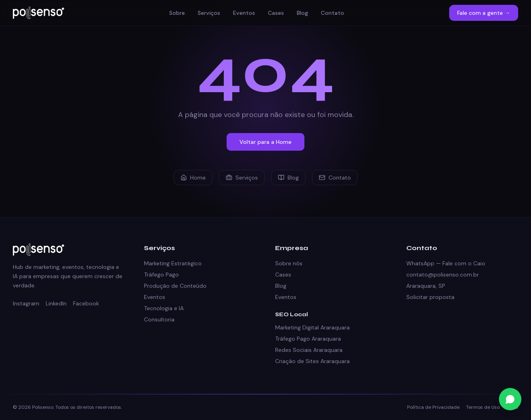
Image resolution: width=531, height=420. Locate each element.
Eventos (244, 13)
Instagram (26, 303)
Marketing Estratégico (173, 263)
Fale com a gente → (484, 13)
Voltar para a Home (265, 142)
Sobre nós (289, 263)
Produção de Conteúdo (175, 286)
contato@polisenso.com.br (443, 275)
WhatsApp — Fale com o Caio (446, 263)
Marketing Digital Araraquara (312, 327)
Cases (276, 13)
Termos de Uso (483, 407)
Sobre (177, 13)
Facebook (86, 303)
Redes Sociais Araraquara (309, 350)
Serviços (209, 13)
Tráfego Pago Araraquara (308, 339)
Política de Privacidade (433, 407)
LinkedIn (56, 303)
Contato (332, 13)
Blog (302, 13)
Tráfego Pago (161, 275)
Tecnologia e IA (164, 308)
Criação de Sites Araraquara (312, 361)
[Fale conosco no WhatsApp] (510, 399)
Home (193, 178)
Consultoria (159, 319)
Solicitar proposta (430, 297)
